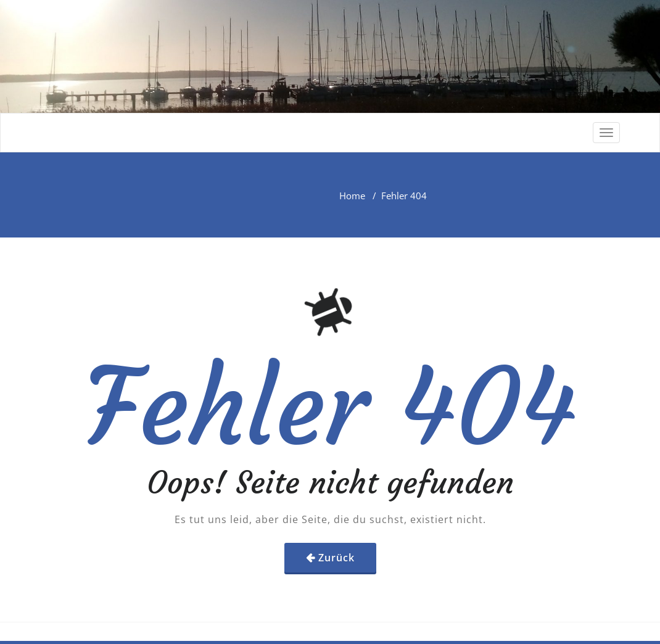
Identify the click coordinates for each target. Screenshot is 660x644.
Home (352, 196)
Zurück (336, 558)
